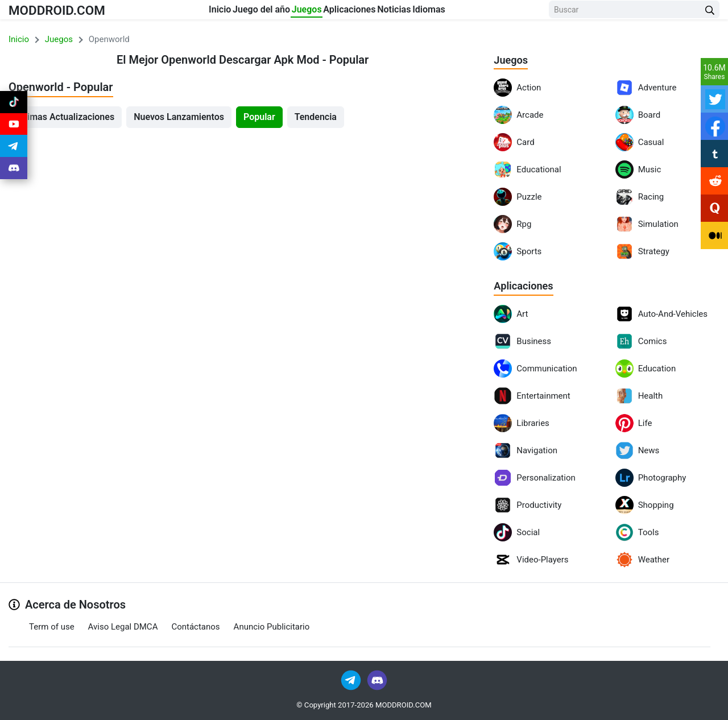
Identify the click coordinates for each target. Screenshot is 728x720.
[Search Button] (710, 13)
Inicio (179, 12)
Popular (259, 117)
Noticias (438, 12)
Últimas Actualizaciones (65, 117)
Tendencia (316, 117)
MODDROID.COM (69, 12)
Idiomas (494, 12)
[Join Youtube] (14, 132)
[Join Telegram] (352, 680)
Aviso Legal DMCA (123, 627)
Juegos (308, 12)
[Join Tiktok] (14, 105)
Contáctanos (195, 627)
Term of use (52, 627)
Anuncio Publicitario (272, 627)
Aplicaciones (372, 12)
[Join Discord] (377, 680)
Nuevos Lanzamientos (179, 117)
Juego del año (241, 12)
